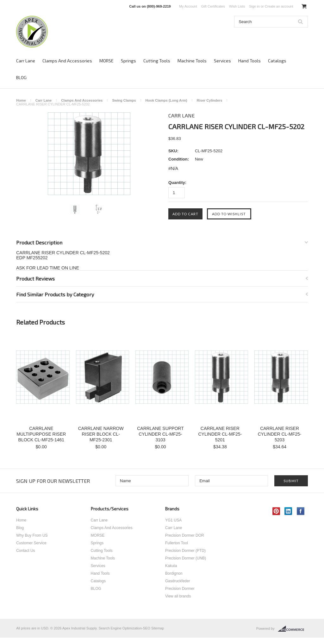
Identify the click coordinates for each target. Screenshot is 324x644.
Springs (128, 61)
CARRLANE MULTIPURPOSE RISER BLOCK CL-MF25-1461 (41, 434)
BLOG (21, 77)
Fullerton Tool (177, 543)
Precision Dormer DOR (185, 535)
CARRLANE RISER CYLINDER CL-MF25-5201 (220, 434)
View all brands (178, 596)
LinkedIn (288, 511)
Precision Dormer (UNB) (186, 558)
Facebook (301, 511)
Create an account (279, 6)
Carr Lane (26, 61)
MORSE (106, 61)
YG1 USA (173, 520)
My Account (188, 6)
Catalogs (277, 61)
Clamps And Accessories (67, 61)
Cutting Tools (157, 61)
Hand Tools (249, 61)
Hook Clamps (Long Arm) (166, 100)
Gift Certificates (213, 6)
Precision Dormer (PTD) (185, 551)
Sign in (254, 6)
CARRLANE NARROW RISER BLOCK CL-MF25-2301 (101, 434)
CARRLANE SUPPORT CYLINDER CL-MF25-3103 (160, 434)
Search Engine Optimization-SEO (125, 628)
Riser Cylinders (210, 100)
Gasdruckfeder (178, 581)
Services (222, 61)
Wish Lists (237, 6)
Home (21, 100)
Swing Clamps (124, 100)
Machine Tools (192, 61)
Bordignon (174, 573)
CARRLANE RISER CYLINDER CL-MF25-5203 (280, 434)
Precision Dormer (180, 589)
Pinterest (276, 511)
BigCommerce (293, 629)
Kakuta (171, 566)
